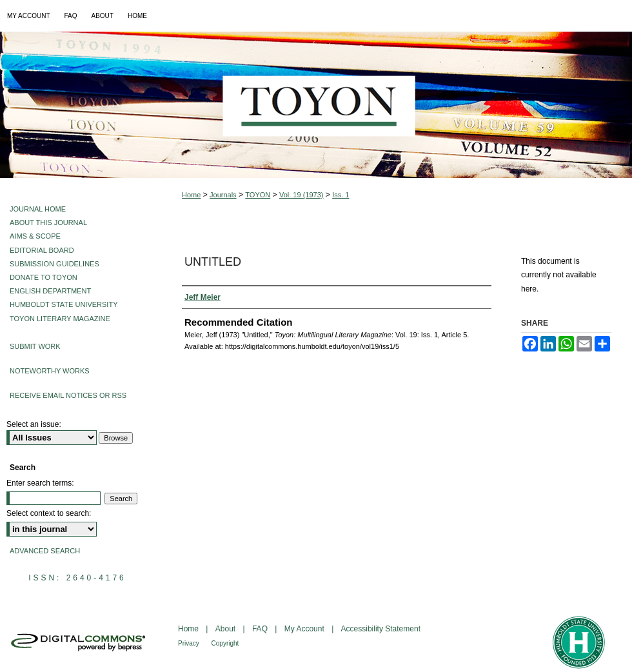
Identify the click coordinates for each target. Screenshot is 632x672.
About (227, 629)
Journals (223, 195)
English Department (50, 291)
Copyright (225, 643)
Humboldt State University (64, 304)
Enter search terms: (40, 483)
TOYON (258, 195)
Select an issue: (34, 424)
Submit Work (35, 346)
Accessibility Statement (381, 629)
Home (191, 195)
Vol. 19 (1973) (301, 195)
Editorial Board (42, 250)
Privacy (190, 643)
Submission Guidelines (54, 264)
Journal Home (38, 209)
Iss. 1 (341, 195)
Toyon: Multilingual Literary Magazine (316, 105)
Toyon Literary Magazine (60, 319)
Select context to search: (49, 513)
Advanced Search (45, 551)
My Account (305, 629)
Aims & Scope (35, 236)
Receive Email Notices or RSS (68, 395)
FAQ (261, 629)
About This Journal (48, 222)
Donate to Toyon (44, 277)
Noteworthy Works (50, 371)
